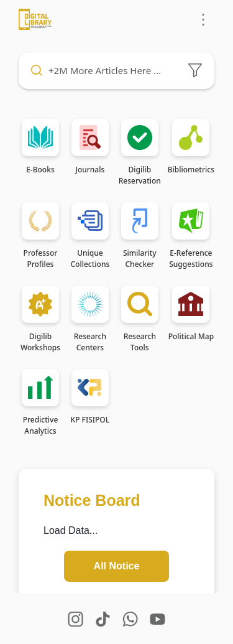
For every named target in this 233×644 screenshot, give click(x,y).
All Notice (117, 566)
